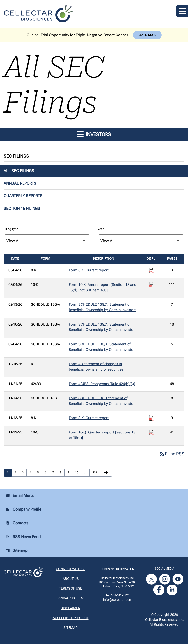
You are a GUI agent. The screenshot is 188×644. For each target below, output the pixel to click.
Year (101, 229)
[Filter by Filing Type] (47, 241)
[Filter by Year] (141, 241)
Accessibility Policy (71, 618)
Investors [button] (94, 134)
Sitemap (17, 551)
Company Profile (24, 509)
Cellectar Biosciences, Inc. (165, 620)
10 (78, 473)
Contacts (17, 523)
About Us (71, 579)
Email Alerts (20, 496)
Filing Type (11, 229)
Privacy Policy (71, 598)
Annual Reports (20, 183)
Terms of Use (70, 589)
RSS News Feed (23, 537)
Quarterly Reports (23, 196)
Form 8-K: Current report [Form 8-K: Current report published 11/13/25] (89, 418)
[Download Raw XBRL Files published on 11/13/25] (151, 418)
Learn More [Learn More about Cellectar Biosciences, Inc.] (147, 35)
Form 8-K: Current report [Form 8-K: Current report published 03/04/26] (89, 270)
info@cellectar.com (118, 600)
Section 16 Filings (22, 208)
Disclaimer (70, 608)
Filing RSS (172, 454)
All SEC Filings (19, 171)
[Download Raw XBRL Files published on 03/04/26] (151, 270)
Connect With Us (71, 569)
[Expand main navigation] (182, 11)
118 (95, 473)
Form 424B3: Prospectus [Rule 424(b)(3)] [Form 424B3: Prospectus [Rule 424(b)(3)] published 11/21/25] (102, 384)
